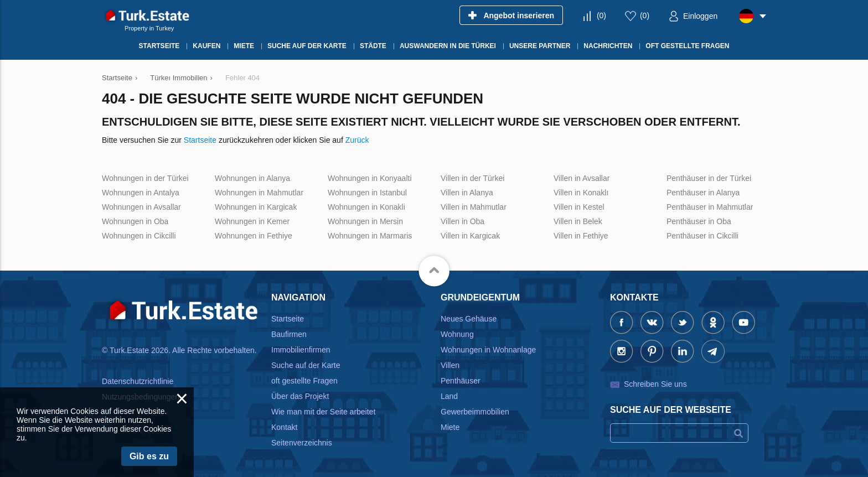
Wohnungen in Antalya (141, 193)
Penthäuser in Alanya (703, 193)
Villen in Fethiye (581, 236)
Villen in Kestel (579, 207)
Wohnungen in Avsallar (141, 207)
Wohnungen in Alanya (252, 178)
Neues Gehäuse (469, 319)
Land (449, 396)
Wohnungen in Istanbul (367, 193)
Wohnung (457, 334)
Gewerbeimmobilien (475, 412)
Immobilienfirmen (301, 350)
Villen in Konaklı (581, 193)
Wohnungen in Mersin (365, 221)
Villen (450, 365)
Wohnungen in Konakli (366, 207)
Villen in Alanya (467, 193)
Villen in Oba (463, 221)
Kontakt (284, 427)
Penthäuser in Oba (699, 221)
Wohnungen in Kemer (252, 221)
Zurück (357, 140)
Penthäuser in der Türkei (709, 178)
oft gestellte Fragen (304, 381)
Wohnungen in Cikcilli (139, 236)
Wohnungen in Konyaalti (370, 178)
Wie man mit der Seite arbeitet (323, 412)
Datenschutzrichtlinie (138, 381)
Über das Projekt (300, 396)
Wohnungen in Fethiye (254, 236)
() (601, 15)
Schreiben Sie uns (655, 384)
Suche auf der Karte (306, 365)
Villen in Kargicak (470, 236)
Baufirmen (289, 334)
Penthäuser (461, 381)
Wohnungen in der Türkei (145, 178)
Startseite (200, 140)
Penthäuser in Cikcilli (702, 236)
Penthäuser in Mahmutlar (710, 207)
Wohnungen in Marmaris (370, 236)
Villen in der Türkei (472, 178)
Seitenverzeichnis (302, 443)
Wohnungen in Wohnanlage (488, 350)
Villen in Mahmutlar (474, 207)
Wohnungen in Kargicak (256, 207)
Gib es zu (149, 456)
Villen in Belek (578, 221)
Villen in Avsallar (582, 178)
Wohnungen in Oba (135, 221)
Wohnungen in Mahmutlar (259, 193)
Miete (450, 427)
